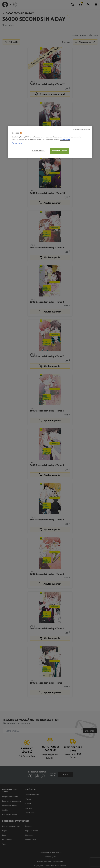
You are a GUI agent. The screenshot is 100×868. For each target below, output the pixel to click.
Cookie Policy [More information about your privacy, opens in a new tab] (65, 139)
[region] (50, 142)
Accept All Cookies (60, 151)
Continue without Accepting (81, 130)
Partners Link (17, 143)
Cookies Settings (39, 150)
